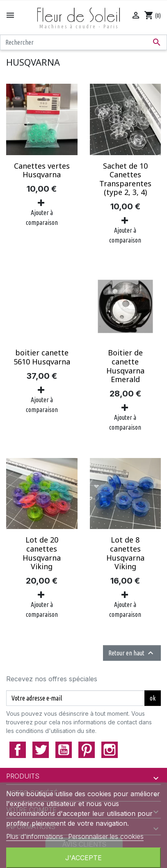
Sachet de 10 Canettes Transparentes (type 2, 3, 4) (125, 179)
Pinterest (87, 750)
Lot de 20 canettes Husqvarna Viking (42, 553)
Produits (23, 776)
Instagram (110, 750)
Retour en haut (132, 653)
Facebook (18, 750)
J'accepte (83, 858)
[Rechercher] (83, 42)
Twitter (41, 750)
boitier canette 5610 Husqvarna (42, 357)
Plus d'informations (36, 836)
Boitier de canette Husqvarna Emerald (125, 366)
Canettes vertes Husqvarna (42, 170)
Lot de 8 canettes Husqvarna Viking (125, 553)
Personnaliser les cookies (106, 836)
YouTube (64, 750)
